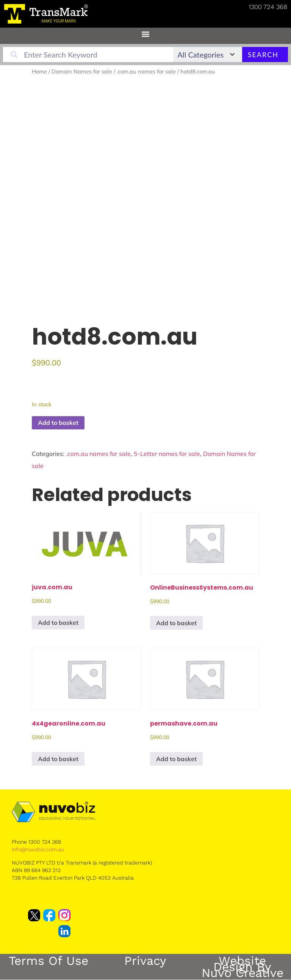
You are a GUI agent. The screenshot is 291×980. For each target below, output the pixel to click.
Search (263, 55)
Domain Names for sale (82, 71)
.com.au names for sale (146, 71)
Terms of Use (48, 961)
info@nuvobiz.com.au (38, 849)
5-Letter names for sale (167, 454)
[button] (146, 34)
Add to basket (58, 423)
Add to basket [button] (58, 623)
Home (39, 71)
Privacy (145, 961)
